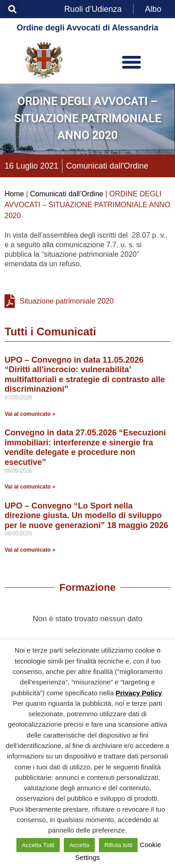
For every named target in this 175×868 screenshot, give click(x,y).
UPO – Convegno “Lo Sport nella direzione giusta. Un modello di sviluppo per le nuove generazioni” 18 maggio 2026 (86, 516)
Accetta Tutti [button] (38, 845)
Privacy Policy (139, 693)
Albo (153, 9)
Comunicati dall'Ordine (107, 166)
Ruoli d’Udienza (93, 9)
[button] (12, 9)
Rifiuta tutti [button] (118, 845)
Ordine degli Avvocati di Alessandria (87, 28)
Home (14, 194)
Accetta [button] (79, 845)
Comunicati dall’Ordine (67, 194)
